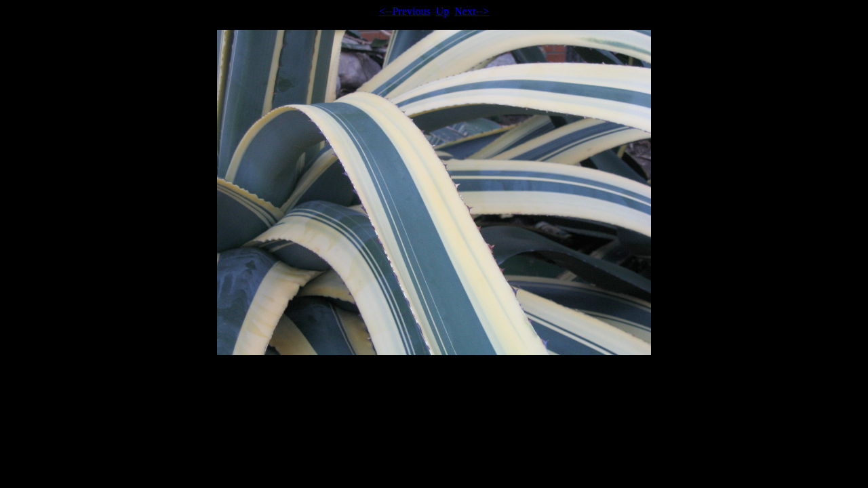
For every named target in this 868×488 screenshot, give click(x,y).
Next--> (472, 11)
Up (443, 11)
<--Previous (405, 11)
